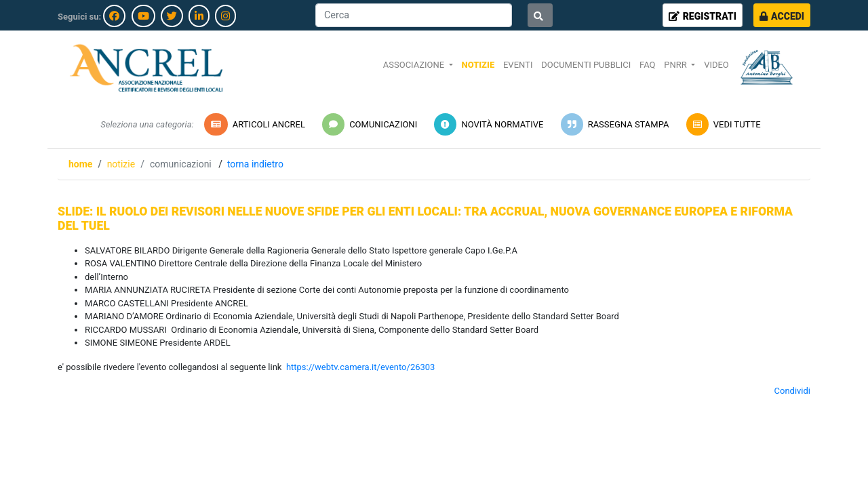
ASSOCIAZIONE (415, 65)
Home (80, 164)
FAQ (647, 65)
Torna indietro (255, 164)
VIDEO (716, 65)
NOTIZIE (478, 65)
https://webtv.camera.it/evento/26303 (361, 367)
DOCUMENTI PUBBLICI (586, 65)
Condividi (793, 391)
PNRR (676, 65)
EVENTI (518, 65)
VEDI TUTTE (723, 124)
